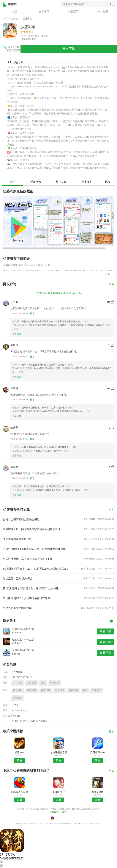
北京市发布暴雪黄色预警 (17, 539)
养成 (85, 690)
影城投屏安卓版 (19, 792)
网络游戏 (32, 683)
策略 (43, 683)
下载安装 (43, 36)
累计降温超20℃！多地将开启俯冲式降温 (27, 598)
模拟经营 (55, 683)
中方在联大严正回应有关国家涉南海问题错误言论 (32, 529)
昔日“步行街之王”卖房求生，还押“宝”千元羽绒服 (31, 588)
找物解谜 (18, 698)
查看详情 (105, 631)
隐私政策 (15, 716)
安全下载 (69, 49)
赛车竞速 (46, 690)
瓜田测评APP (97, 752)
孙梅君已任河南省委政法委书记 (21, 519)
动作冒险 (60, 690)
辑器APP (20, 752)
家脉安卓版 (98, 792)
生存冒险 (18, 683)
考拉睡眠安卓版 (59, 752)
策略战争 (97, 690)
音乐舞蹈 (18, 690)
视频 (107, 182)
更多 (110, 274)
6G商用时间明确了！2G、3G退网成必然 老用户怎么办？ (36, 569)
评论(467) (35, 182)
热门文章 (61, 182)
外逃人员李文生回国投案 (17, 608)
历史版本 (87, 182)
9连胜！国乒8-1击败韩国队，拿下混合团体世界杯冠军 (34, 549)
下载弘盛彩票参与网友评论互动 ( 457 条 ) (58, 293)
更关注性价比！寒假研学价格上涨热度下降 (28, 559)
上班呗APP (58, 792)
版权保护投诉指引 (58, 812)
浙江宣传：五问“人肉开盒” (18, 578)
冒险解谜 (74, 690)
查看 (20, 760)
